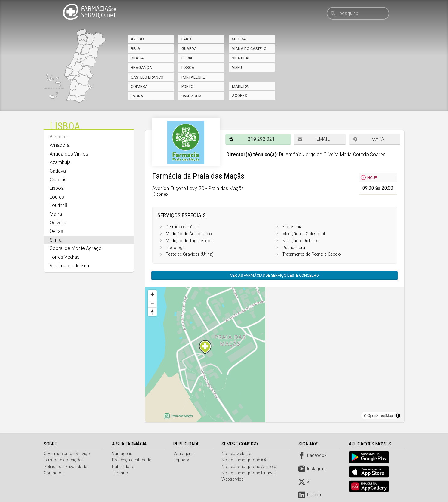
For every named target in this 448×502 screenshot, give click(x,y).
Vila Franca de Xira (69, 266)
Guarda (189, 49)
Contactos (54, 473)
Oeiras (56, 231)
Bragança (141, 68)
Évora (137, 96)
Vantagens (122, 454)
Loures (57, 197)
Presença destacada (132, 460)
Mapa (378, 139)
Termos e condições (64, 460)
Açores (239, 95)
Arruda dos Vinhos (69, 154)
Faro (186, 39)
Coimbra (139, 86)
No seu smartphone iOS (246, 460)
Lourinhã (59, 205)
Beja (136, 49)
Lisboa (188, 68)
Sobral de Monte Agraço (76, 248)
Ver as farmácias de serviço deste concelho (275, 275)
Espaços (183, 460)
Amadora (60, 145)
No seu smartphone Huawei (250, 473)
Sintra (56, 240)
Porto (187, 86)
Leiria (187, 58)
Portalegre (193, 77)
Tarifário (120, 473)
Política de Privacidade (65, 467)
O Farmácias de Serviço (67, 454)
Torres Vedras (65, 257)
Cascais (58, 180)
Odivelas (59, 223)
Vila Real (241, 58)
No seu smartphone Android (250, 467)
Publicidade (123, 467)
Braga (137, 58)
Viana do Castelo (249, 49)
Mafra (56, 214)
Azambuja (60, 162)
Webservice (234, 479)
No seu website (237, 454)
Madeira (240, 86)
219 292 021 (261, 139)
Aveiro (137, 39)
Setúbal (240, 39)
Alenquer (59, 137)
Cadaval (58, 171)
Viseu (237, 68)
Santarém (192, 96)
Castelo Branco (147, 77)
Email (323, 139)
